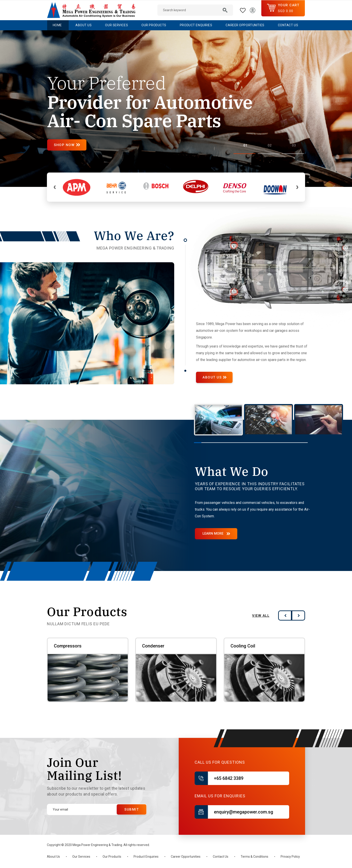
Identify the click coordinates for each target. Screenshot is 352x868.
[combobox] (195, 10)
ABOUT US (213, 377)
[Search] (225, 10)
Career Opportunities (186, 857)
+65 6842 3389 (229, 778)
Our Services (81, 857)
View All (261, 616)
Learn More (213, 533)
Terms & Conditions (254, 857)
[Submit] (132, 809)
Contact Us (221, 857)
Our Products (112, 857)
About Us (53, 857)
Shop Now (67, 145)
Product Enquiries (146, 857)
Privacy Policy (290, 857)
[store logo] (91, 10)
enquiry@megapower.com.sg (244, 812)
